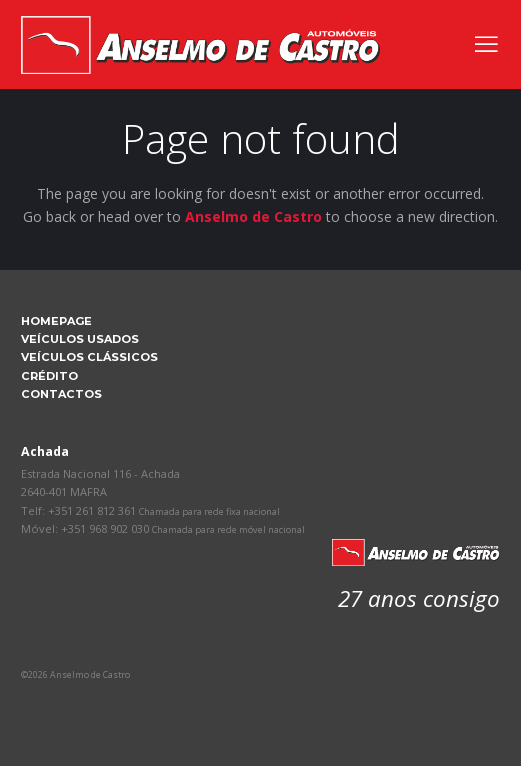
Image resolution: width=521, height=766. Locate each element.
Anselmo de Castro (253, 216)
